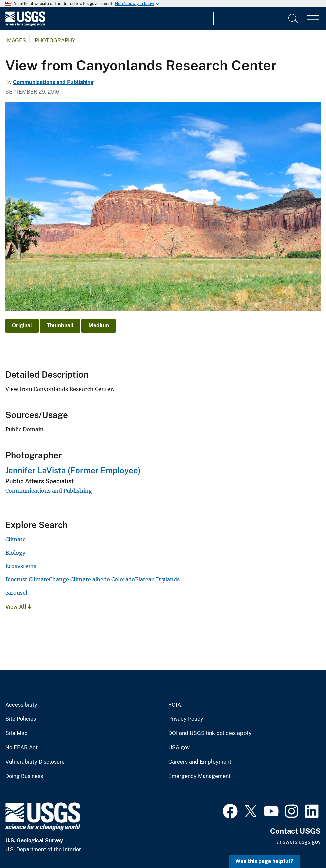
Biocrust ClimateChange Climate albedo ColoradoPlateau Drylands (93, 579)
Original (22, 325)
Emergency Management (200, 776)
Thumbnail (60, 325)
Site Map (17, 733)
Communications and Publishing (53, 82)
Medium (99, 325)
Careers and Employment (200, 762)
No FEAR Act (22, 748)
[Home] (25, 24)
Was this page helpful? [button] (264, 861)
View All (19, 607)
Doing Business (24, 776)
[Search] (294, 19)
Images (16, 40)
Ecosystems (21, 566)
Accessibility (21, 705)
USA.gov (179, 748)
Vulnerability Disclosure (35, 762)
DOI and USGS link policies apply (210, 733)
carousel (16, 593)
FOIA (175, 705)
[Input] (257, 19)
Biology (15, 553)
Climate (16, 539)
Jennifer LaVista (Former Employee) (73, 470)
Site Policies (21, 719)
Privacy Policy (186, 719)
